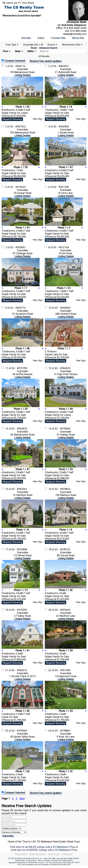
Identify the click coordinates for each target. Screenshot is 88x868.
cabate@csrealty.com (75, 34)
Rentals (26, 38)
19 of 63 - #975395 (16, 610)
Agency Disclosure (37, 854)
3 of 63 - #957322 (15, 127)
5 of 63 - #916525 (15, 187)
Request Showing (12, 119)
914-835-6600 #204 (75, 28)
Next (22, 799)
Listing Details (22, 75)
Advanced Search (48, 48)
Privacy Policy (21, 854)
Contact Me (58, 38)
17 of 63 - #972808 (16, 549)
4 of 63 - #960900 (59, 127)
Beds (18, 51)
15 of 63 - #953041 (16, 489)
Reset (34, 48)
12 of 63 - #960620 (59, 368)
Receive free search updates (46, 61)
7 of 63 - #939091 (15, 247)
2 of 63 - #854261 (59, 66)
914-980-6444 (78, 31)
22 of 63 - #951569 (59, 670)
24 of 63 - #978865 (59, 731)
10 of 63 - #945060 (59, 308)
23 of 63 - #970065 (16, 731)
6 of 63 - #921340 (59, 187)
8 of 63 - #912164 (59, 247)
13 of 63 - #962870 (16, 429)
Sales (41, 38)
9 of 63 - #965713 (15, 308)
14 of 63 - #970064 (59, 429)
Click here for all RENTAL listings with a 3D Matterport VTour (44, 850)
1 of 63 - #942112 (15, 66)
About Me (78, 38)
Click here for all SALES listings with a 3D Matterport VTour (43, 847)
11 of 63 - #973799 (16, 368)
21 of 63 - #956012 (16, 670)
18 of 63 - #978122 (59, 549)
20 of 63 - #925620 (59, 610)
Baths (31, 51)
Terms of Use (54, 854)
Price (5, 51)
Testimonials (67, 854)
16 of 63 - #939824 (59, 489)
